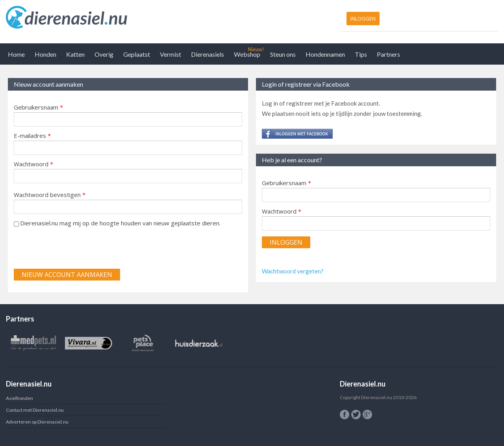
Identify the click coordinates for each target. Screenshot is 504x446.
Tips (361, 54)
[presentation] (74, 247)
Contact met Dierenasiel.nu (35, 410)
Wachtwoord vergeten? (293, 271)
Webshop (247, 54)
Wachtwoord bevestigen (50, 195)
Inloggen (363, 19)
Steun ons (283, 54)
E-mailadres (32, 136)
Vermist (170, 54)
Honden (45, 54)
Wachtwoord (33, 164)
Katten (75, 54)
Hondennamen (325, 54)
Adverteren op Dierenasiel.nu (37, 422)
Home (16, 54)
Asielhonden (19, 398)
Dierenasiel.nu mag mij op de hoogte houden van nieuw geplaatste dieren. (120, 223)
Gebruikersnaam (38, 107)
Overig (104, 54)
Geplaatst (137, 54)
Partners (388, 54)
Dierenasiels (208, 54)
